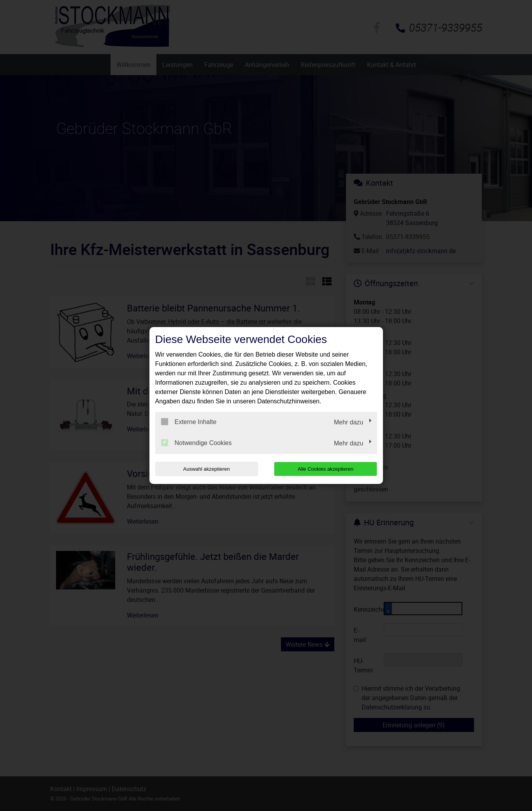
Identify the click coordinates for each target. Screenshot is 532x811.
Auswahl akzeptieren (205, 469)
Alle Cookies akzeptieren (327, 469)
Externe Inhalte (189, 422)
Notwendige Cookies (197, 443)
